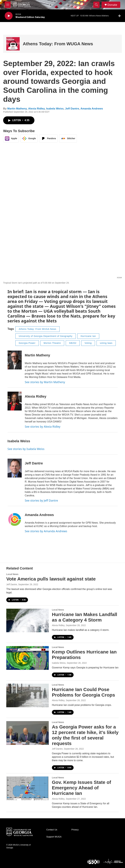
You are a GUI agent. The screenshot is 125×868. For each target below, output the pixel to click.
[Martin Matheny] (15, 360)
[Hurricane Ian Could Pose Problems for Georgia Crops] (28, 695)
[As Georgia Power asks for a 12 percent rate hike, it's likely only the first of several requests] (28, 733)
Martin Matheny (17, 109)
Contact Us (52, 830)
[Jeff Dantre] (15, 468)
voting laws (106, 343)
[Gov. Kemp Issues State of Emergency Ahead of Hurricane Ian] (28, 788)
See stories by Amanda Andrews (46, 531)
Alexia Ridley (36, 109)
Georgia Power (27, 343)
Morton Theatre (52, 343)
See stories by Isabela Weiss (26, 449)
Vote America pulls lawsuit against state (51, 579)
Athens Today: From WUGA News (58, 44)
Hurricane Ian (88, 336)
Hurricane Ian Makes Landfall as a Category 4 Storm (85, 617)
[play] (9, 16)
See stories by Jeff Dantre (41, 500)
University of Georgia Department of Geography (46, 336)
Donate (112, 5)
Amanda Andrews (92, 109)
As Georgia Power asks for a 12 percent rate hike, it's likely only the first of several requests (85, 735)
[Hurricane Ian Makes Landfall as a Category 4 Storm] (28, 620)
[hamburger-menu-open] (8, 5)
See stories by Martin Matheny (45, 382)
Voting (88, 343)
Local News (12, 574)
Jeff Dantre (72, 109)
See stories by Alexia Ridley (43, 427)
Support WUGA (54, 837)
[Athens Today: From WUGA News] (13, 44)
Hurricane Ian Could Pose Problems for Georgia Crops (83, 692)
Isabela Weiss (55, 109)
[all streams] (120, 16)
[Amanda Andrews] (15, 519)
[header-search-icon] (96, 5)
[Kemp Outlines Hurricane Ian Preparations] (28, 658)
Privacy (75, 830)
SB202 (73, 343)
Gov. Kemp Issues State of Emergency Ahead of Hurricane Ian (81, 788)
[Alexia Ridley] (15, 401)
